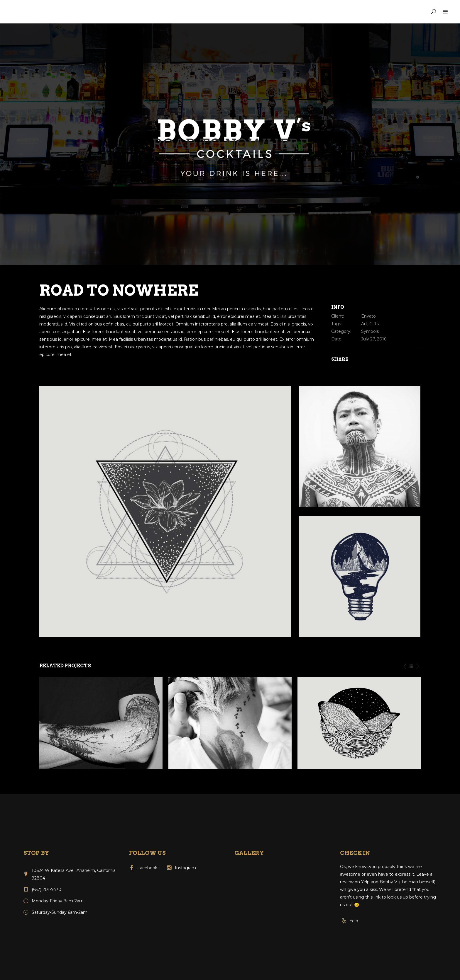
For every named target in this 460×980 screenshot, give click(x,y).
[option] (101, 723)
